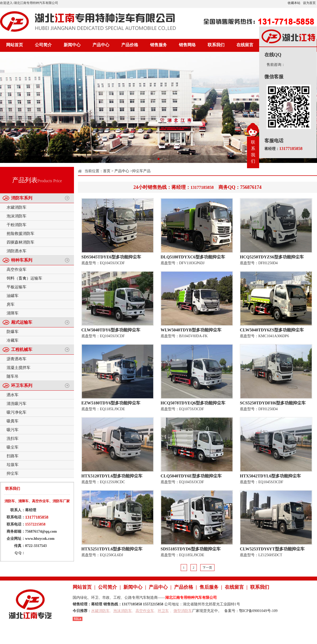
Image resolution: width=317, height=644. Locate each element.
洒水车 (13, 395)
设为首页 (309, 3)
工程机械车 (22, 350)
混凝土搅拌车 (18, 368)
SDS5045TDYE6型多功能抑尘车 (111, 257)
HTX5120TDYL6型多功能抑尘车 (112, 476)
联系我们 (216, 45)
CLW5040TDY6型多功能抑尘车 (111, 330)
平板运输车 (17, 287)
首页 (107, 171)
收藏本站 (294, 3)
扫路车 (13, 456)
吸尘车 (13, 447)
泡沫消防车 (17, 216)
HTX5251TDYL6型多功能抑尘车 (112, 549)
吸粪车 (13, 421)
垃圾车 (13, 465)
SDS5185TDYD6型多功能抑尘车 (191, 549)
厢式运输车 (22, 322)
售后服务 (209, 587)
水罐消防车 (17, 207)
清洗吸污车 (17, 404)
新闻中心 (72, 45)
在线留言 (245, 45)
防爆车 (13, 332)
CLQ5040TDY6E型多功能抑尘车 (191, 476)
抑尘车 (13, 473)
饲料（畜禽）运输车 (24, 278)
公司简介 (43, 45)
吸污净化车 (17, 412)
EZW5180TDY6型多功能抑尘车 (111, 403)
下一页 (207, 568)
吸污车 (13, 430)
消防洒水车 (17, 251)
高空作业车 (17, 270)
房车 (11, 304)
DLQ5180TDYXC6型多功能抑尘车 (193, 257)
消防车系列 (22, 198)
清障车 (13, 313)
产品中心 (101, 45)
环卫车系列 (22, 385)
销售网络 (187, 45)
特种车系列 (22, 260)
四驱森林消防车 (20, 242)
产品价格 (130, 45)
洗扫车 (13, 439)
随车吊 (13, 376)
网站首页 (15, 45)
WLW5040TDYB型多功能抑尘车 (191, 330)
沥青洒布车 (17, 359)
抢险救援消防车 (20, 234)
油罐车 (13, 296)
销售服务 (158, 45)
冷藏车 (13, 340)
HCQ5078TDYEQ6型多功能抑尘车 (193, 403)
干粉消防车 (17, 225)
